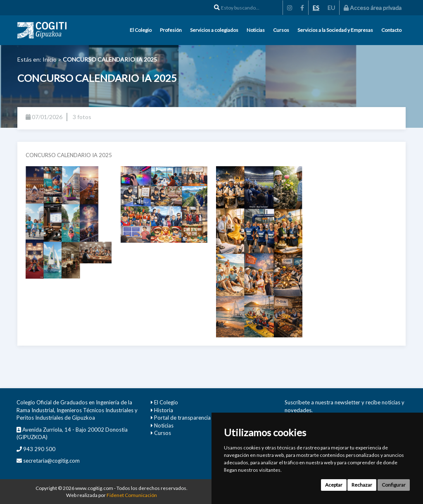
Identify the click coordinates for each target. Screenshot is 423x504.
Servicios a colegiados (214, 30)
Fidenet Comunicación (132, 495)
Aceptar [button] (334, 485)
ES (316, 8)
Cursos (281, 30)
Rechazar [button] (362, 485)
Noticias (256, 30)
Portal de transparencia (182, 418)
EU (331, 8)
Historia (164, 410)
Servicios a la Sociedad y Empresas (335, 30)
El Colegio (141, 30)
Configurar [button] (394, 485)
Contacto (391, 30)
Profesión (171, 30)
